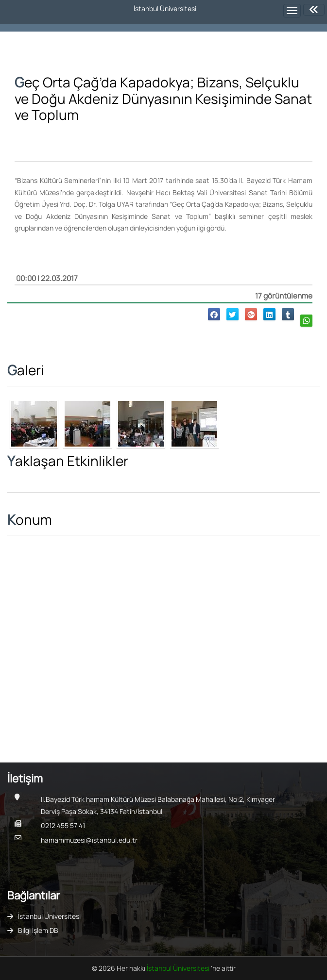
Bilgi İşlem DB (38, 930)
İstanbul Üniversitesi (49, 916)
